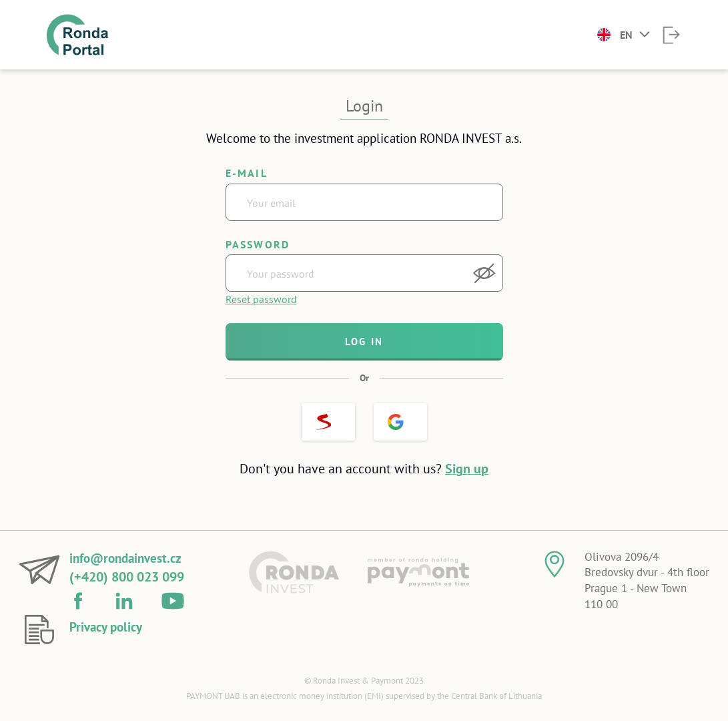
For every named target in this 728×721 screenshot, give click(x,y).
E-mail (247, 173)
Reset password (261, 299)
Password (258, 244)
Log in (364, 341)
